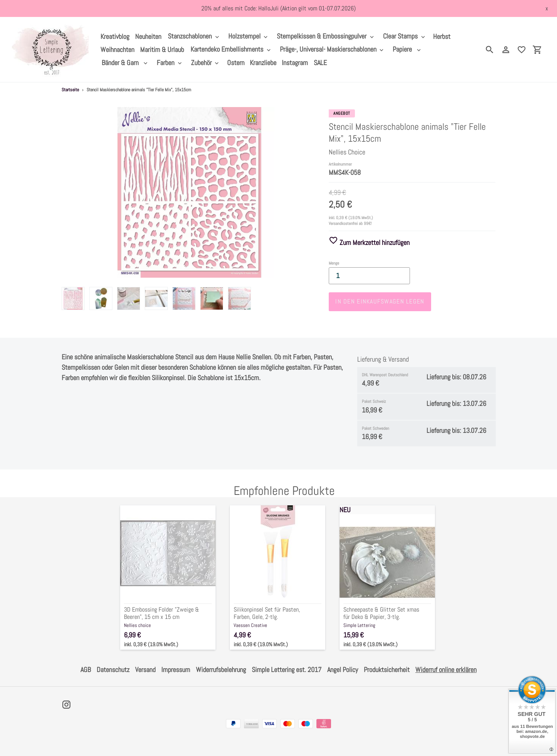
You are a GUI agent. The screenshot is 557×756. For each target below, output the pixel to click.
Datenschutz (113, 670)
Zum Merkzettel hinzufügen (369, 242)
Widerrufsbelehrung (221, 670)
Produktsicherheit (387, 670)
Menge (334, 263)
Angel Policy (343, 670)
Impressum (176, 670)
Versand (145, 670)
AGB (86, 670)
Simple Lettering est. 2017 (287, 670)
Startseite (70, 90)
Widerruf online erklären (446, 670)
